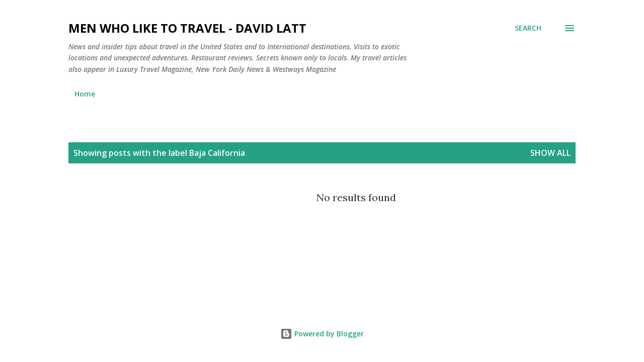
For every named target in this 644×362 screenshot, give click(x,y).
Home (85, 94)
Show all (550, 153)
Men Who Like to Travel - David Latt (187, 28)
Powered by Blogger (322, 334)
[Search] (528, 28)
